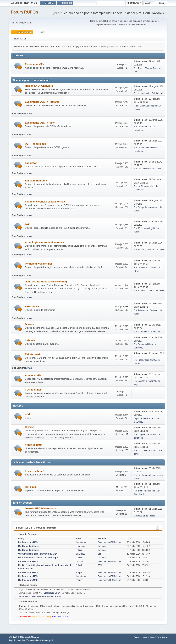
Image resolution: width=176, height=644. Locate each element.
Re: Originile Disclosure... (146, 434)
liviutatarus (139, 130)
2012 (28, 224)
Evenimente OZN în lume (40, 123)
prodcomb (155, 332)
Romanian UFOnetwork (39, 86)
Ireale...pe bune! (35, 471)
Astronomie (32, 306)
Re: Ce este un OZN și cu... (147, 148)
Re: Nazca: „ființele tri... (145, 250)
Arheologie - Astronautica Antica (44, 242)
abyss (162, 250)
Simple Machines (32, 637)
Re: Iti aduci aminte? (144, 93)
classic (137, 109)
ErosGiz (86, 590)
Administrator (25, 617)
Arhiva (29, 114)
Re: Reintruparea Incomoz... (147, 475)
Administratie (33, 375)
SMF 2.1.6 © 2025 (16, 637)
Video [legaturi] (34, 445)
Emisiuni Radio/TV (36, 181)
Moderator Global (60, 617)
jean (136, 72)
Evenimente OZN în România (42, 102)
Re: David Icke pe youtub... (146, 450)
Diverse (29, 324)
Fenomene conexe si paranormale (45, 202)
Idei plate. (31, 487)
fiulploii (159, 93)
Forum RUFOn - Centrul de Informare (36, 528)
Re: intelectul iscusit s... (145, 291)
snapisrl (79, 572)
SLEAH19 (139, 422)
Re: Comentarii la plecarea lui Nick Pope (38, 558)
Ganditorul (139, 494)
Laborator (31, 163)
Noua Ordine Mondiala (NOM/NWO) (46, 282)
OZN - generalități (35, 144)
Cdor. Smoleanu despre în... (147, 106)
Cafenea (30, 340)
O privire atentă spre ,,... (145, 418)
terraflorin (138, 151)
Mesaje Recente (26, 534)
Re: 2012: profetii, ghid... (145, 228)
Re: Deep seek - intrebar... (146, 268)
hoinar (137, 363)
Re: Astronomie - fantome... (147, 310)
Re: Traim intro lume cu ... (146, 491)
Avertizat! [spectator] (41, 617)
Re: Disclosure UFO (143, 127)
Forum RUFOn (24, 12)
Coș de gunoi (33, 390)
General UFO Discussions (40, 508)
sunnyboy (138, 348)
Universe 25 (140, 516)
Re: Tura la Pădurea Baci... (146, 68)
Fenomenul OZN (35, 64)
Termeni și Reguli (148, 637)
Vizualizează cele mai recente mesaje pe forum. (41, 596)
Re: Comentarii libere (144, 344)
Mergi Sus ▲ (162, 637)
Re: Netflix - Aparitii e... (145, 186)
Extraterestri (32, 354)
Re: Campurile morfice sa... (147, 207)
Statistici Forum (26, 585)
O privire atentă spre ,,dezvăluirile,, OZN (38, 554)
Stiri (27, 414)
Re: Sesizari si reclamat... (146, 381)
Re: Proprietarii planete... (145, 360)
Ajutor (136, 637)
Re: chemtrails (141, 332)
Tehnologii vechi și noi (38, 264)
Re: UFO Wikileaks (143, 169)
